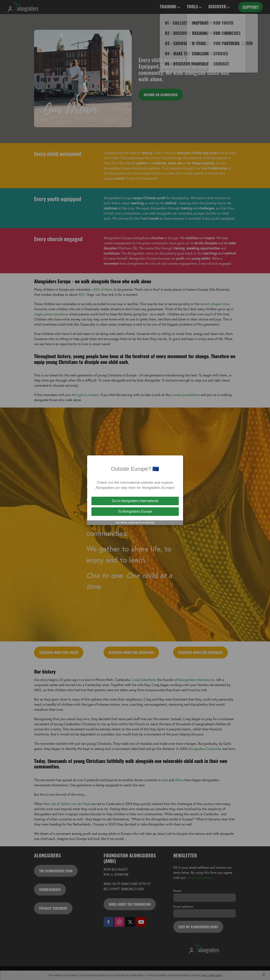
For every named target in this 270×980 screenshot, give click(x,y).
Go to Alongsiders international (135, 501)
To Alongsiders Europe (135, 511)
